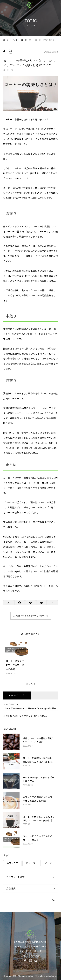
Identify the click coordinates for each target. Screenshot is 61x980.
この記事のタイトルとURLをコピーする (30, 616)
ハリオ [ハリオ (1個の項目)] (48, 863)
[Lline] (30, 603)
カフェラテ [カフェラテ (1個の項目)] (12, 863)
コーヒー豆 (8, 70)
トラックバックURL (11, 704)
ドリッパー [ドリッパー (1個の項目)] (32, 863)
